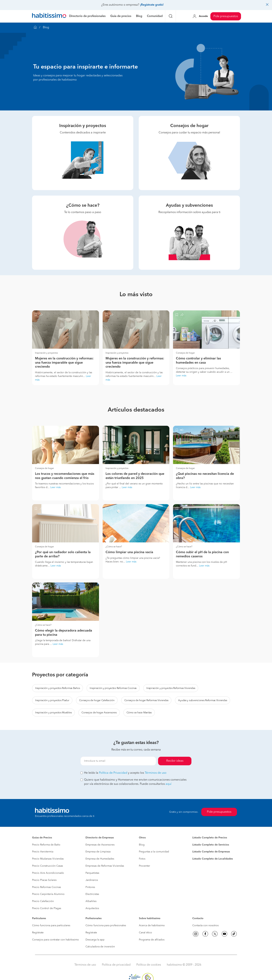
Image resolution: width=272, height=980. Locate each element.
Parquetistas (92, 873)
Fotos (142, 859)
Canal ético (145, 933)
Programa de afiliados (152, 940)
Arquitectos (92, 908)
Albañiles (91, 901)
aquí (168, 784)
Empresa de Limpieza (98, 852)
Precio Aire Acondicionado (48, 873)
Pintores (90, 887)
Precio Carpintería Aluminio (48, 894)
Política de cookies (149, 965)
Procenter (144, 866)
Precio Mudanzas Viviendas (48, 859)
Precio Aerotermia (43, 852)
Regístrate (38, 933)
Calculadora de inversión (100, 947)
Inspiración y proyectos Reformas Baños (58, 688)
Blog (142, 845)
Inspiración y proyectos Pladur (52, 700)
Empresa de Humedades (100, 859)
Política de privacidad (116, 965)
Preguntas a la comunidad (154, 852)
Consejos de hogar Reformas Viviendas (146, 700)
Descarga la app (95, 940)
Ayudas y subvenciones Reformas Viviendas (203, 700)
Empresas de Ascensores (100, 845)
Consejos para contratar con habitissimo (56, 940)
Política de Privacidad (113, 773)
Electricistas (92, 894)
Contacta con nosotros (205, 926)
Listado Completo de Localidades (213, 859)
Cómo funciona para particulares (51, 926)
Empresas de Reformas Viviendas (105, 866)
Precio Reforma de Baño (46, 845)
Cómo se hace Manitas (139, 713)
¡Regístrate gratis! (152, 5)
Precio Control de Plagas (47, 908)
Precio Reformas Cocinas (46, 887)
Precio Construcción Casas (47, 866)
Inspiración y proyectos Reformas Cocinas (113, 688)
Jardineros (92, 880)
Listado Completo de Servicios (211, 845)
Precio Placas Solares (44, 880)
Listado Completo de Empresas (211, 852)
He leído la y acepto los (123, 773)
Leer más (181, 376)
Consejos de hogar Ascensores (99, 713)
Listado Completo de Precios (210, 838)
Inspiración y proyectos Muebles (53, 713)
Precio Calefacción (43, 901)
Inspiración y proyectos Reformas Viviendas (171, 688)
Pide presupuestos (226, 16)
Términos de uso (156, 773)
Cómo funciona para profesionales (106, 926)
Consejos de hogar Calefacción (97, 700)
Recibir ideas (175, 761)
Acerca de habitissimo (152, 926)
